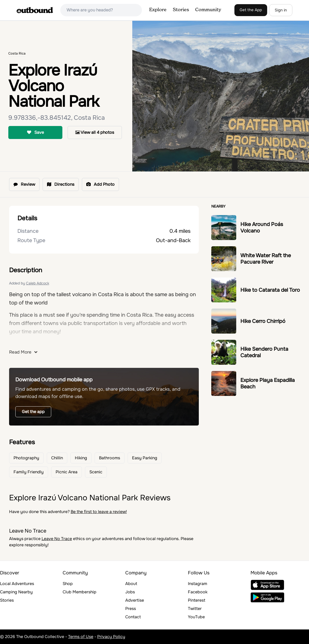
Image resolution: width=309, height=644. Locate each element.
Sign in (281, 10)
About (131, 584)
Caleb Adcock (38, 283)
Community (208, 10)
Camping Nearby (16, 592)
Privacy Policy (111, 637)
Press (131, 609)
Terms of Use (81, 637)
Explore (158, 10)
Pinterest (197, 600)
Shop (68, 584)
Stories (181, 10)
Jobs (130, 592)
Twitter (195, 609)
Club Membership (80, 592)
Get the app (33, 412)
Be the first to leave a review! (99, 512)
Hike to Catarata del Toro (270, 290)
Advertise (135, 600)
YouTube (196, 617)
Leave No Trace (57, 539)
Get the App (251, 10)
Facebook (198, 592)
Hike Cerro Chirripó (263, 321)
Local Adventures (17, 584)
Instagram (198, 584)
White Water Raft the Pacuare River (266, 259)
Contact (133, 617)
